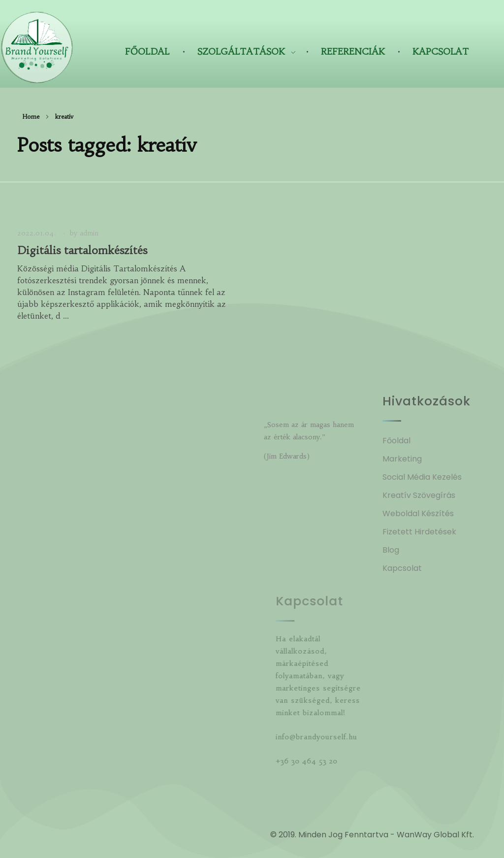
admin (89, 233)
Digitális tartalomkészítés (82, 250)
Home (31, 116)
